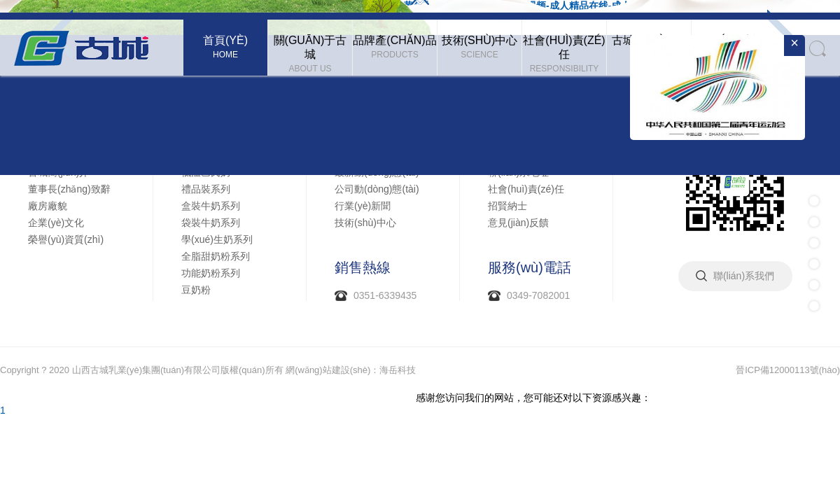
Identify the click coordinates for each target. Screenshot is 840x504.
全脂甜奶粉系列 (216, 256)
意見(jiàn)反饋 (518, 223)
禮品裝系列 (206, 189)
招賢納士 (507, 206)
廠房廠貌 (48, 206)
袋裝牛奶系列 (211, 223)
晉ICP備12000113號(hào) (788, 370)
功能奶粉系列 (211, 273)
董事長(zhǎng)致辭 (69, 189)
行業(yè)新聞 (363, 206)
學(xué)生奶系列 (217, 239)
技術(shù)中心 (365, 223)
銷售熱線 (363, 267)
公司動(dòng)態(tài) (377, 189)
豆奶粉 (196, 290)
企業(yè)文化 (56, 223)
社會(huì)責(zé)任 (526, 189)
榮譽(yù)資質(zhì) (66, 239)
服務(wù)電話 (530, 267)
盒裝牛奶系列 (211, 206)
